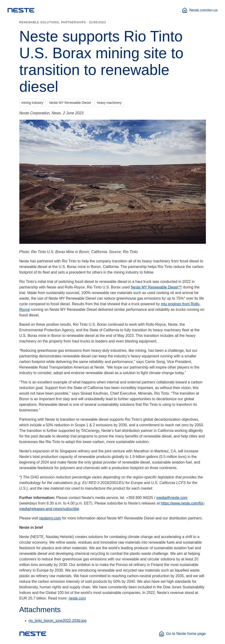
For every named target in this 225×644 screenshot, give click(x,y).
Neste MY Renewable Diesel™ (156, 287)
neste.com (77, 598)
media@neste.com (172, 498)
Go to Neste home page (182, 634)
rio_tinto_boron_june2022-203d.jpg (58, 621)
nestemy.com (50, 518)
